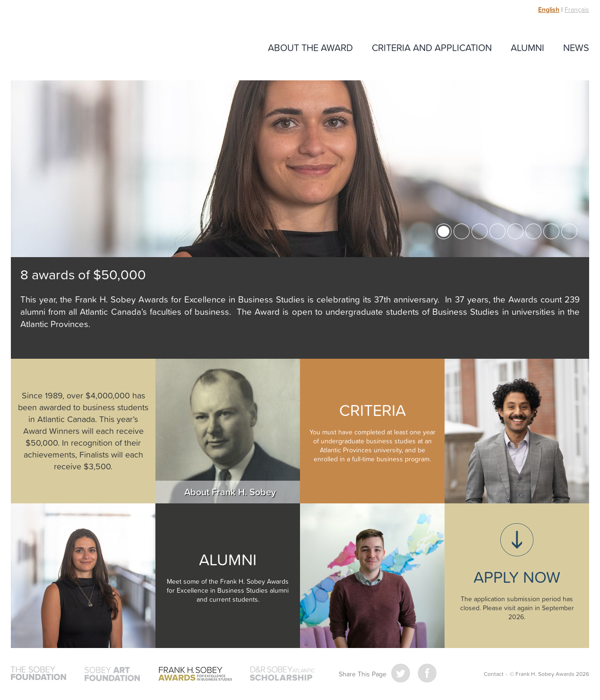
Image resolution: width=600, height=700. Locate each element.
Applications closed (517, 576)
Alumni (527, 47)
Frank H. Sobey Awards (77, 48)
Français (577, 9)
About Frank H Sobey (228, 431)
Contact (494, 674)
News (576, 47)
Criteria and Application (432, 47)
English (549, 9)
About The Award (310, 47)
